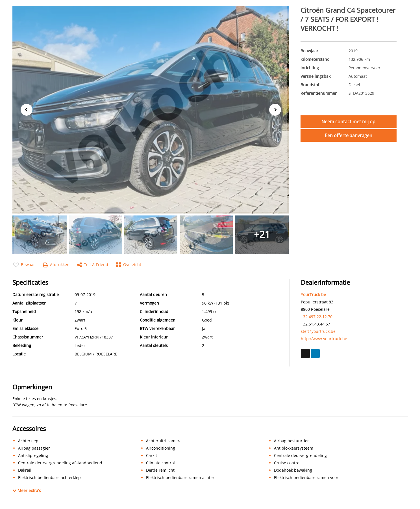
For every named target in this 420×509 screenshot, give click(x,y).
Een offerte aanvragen (349, 135)
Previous (25, 109)
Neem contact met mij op (348, 122)
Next (277, 110)
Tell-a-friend (93, 265)
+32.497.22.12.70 (317, 317)
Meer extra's (27, 490)
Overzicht (129, 265)
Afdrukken (56, 265)
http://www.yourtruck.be (324, 339)
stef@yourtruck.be (318, 331)
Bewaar (24, 265)
